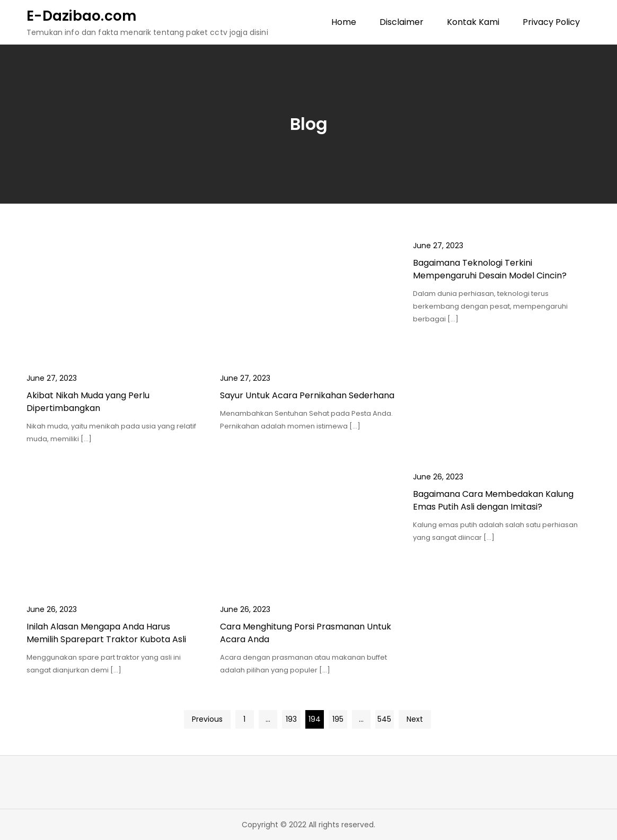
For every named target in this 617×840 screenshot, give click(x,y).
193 (291, 719)
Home (344, 22)
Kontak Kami (473, 22)
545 (384, 719)
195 (338, 719)
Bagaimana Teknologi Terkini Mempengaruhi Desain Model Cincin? (490, 269)
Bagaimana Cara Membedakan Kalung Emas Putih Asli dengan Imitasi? (493, 500)
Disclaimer (402, 22)
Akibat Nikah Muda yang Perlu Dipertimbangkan (88, 402)
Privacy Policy (551, 22)
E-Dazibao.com (81, 16)
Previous (207, 719)
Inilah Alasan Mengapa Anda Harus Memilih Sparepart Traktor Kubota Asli (106, 633)
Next (415, 719)
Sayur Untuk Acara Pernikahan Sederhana (307, 395)
